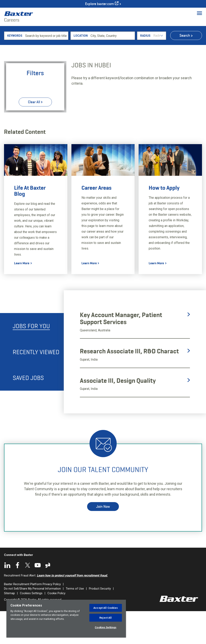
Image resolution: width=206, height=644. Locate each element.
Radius (145, 68)
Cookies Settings (106, 627)
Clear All (34, 135)
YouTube (38, 598)
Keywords (15, 68)
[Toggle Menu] (199, 13)
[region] (66, 619)
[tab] (32, 359)
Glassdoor (48, 598)
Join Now (103, 539)
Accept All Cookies (106, 608)
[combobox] (112, 68)
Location (81, 68)
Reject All (106, 618)
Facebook (18, 598)
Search (185, 68)
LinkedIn (7, 598)
